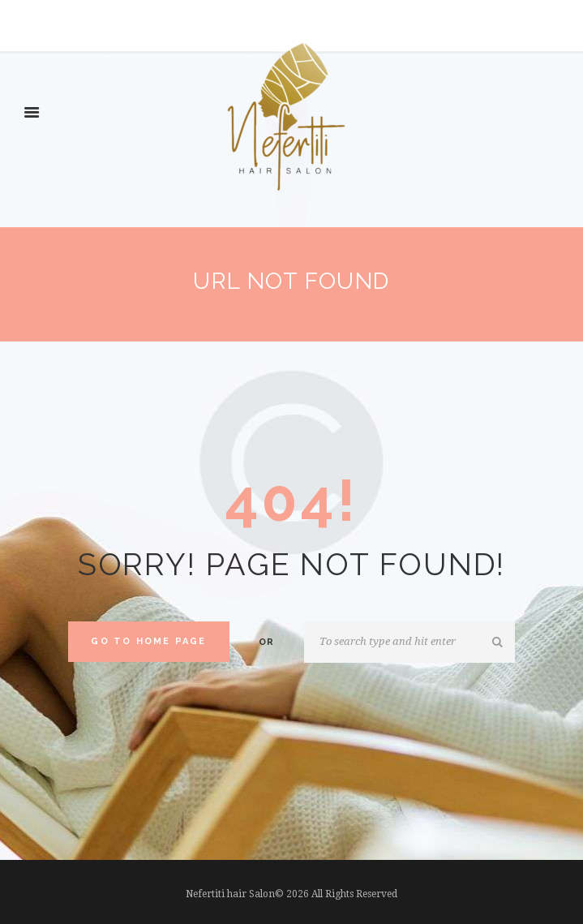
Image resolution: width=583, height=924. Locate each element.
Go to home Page (148, 641)
